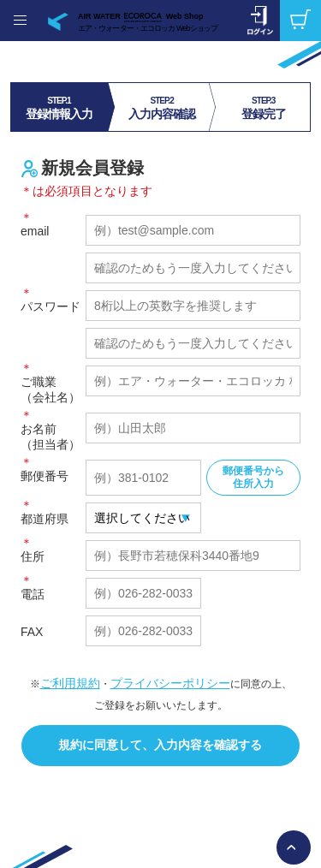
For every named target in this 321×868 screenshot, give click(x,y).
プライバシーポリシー (170, 683)
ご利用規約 (70, 683)
